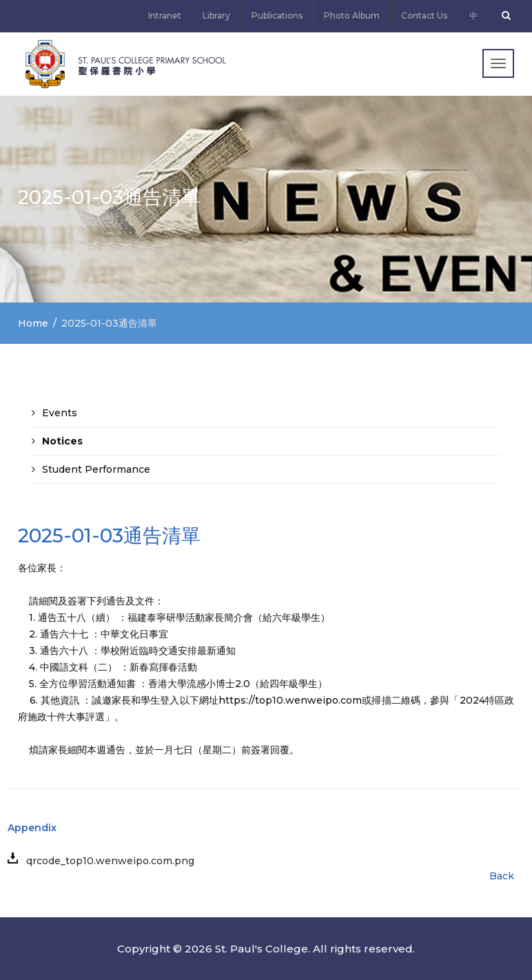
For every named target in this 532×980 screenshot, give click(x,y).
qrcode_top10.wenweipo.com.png (106, 861)
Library (216, 16)
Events (60, 413)
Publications (277, 16)
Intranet (165, 16)
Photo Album (352, 16)
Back (502, 876)
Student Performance (96, 469)
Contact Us (424, 16)
